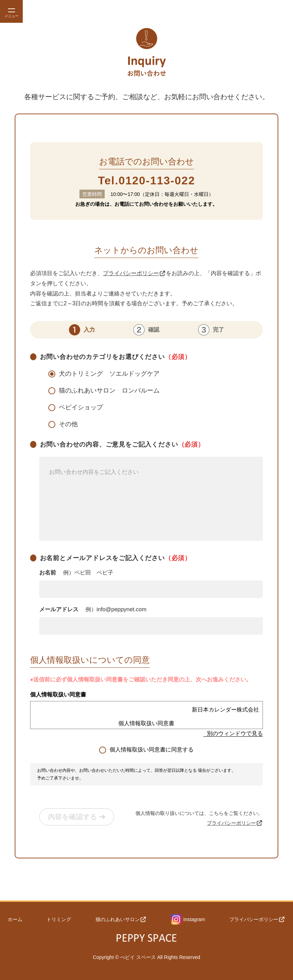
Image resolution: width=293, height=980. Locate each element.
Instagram (188, 919)
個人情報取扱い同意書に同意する (152, 750)
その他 (68, 424)
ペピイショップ (81, 407)
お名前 (76, 573)
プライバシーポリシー (134, 273)
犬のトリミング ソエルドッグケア (109, 374)
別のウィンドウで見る (235, 733)
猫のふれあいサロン (121, 919)
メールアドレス (93, 610)
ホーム (15, 919)
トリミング (59, 919)
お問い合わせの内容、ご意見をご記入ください (151, 491)
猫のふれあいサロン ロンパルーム (109, 390)
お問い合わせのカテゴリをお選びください (116, 357)
